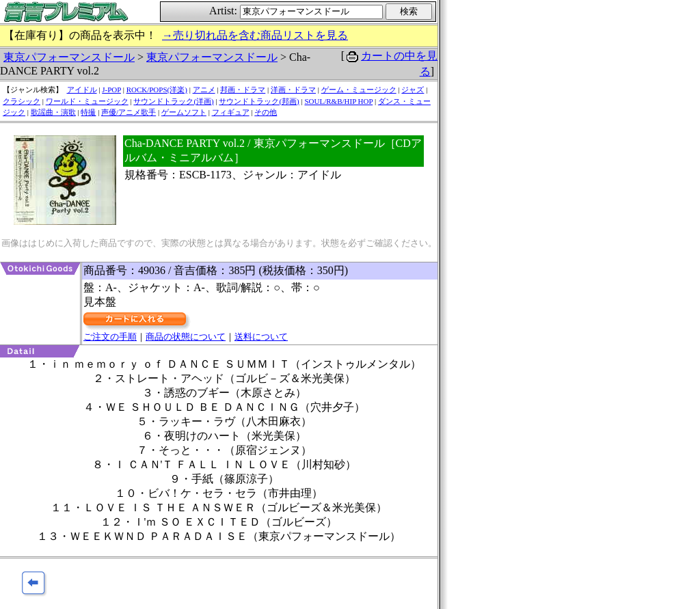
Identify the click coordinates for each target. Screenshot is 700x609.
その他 (266, 112)
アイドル (82, 90)
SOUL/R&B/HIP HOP (338, 101)
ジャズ (413, 90)
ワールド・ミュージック (87, 101)
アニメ (204, 90)
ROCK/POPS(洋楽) (157, 90)
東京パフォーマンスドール (69, 57)
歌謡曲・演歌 (53, 112)
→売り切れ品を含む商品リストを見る (255, 35)
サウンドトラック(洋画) (173, 101)
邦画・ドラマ (243, 90)
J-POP (111, 90)
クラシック (22, 101)
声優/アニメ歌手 (129, 112)
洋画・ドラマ (293, 90)
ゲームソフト (184, 112)
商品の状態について (186, 337)
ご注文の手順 (110, 337)
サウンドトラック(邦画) (259, 101)
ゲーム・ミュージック (359, 90)
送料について (261, 337)
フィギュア (231, 112)
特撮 (88, 112)
